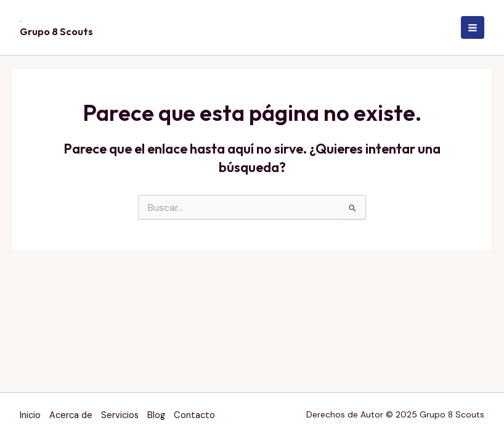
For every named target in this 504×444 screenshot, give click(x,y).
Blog (156, 415)
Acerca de (71, 415)
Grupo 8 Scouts (56, 31)
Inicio (30, 415)
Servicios (120, 415)
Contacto (194, 415)
